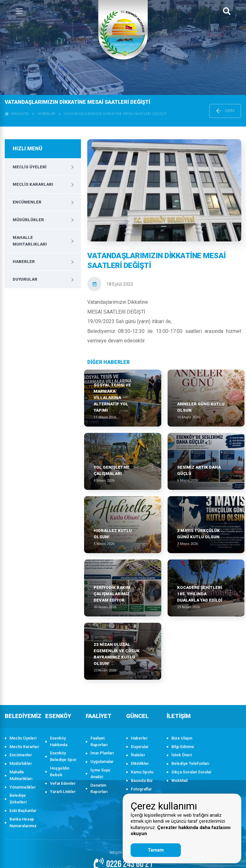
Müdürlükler (28, 220)
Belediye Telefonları (190, 763)
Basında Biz (142, 781)
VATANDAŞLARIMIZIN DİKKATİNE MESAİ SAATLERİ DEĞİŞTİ (116, 114)
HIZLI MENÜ (28, 149)
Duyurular (25, 279)
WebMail (179, 781)
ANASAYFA (17, 114)
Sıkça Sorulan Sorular (191, 772)
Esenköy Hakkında (59, 741)
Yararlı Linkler (63, 792)
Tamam (156, 850)
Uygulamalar (102, 762)
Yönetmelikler (23, 787)
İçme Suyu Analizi (100, 773)
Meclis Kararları (33, 184)
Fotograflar (141, 789)
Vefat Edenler (63, 783)
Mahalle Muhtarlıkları (30, 241)
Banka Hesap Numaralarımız (23, 822)
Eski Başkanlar (23, 811)
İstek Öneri (182, 755)
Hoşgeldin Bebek (60, 771)
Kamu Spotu (142, 772)
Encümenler (27, 202)
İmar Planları (102, 753)
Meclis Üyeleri (30, 167)
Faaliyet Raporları (99, 741)
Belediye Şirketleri (18, 799)
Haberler (47, 114)
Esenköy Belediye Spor (63, 756)
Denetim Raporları (99, 789)
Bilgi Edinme (183, 747)
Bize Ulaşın (182, 738)
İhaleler (138, 755)
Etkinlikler (140, 763)
